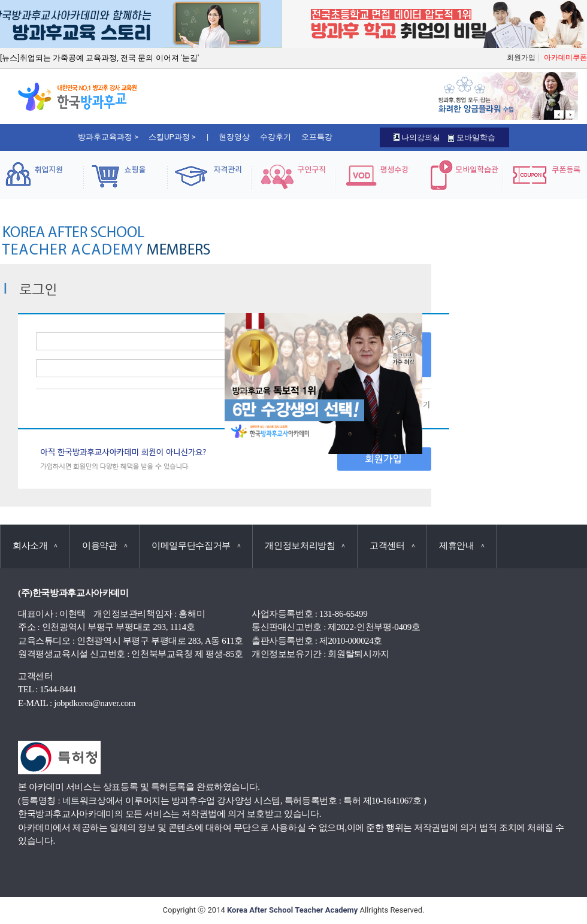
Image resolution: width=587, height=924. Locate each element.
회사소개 (35, 546)
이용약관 (105, 546)
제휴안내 (462, 546)
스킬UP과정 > (172, 137)
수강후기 (276, 137)
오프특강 (317, 137)
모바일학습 (471, 137)
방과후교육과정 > (108, 137)
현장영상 (234, 137)
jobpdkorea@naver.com (95, 703)
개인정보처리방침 (305, 546)
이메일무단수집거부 (196, 546)
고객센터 (392, 546)
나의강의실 (417, 137)
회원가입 (521, 57)
